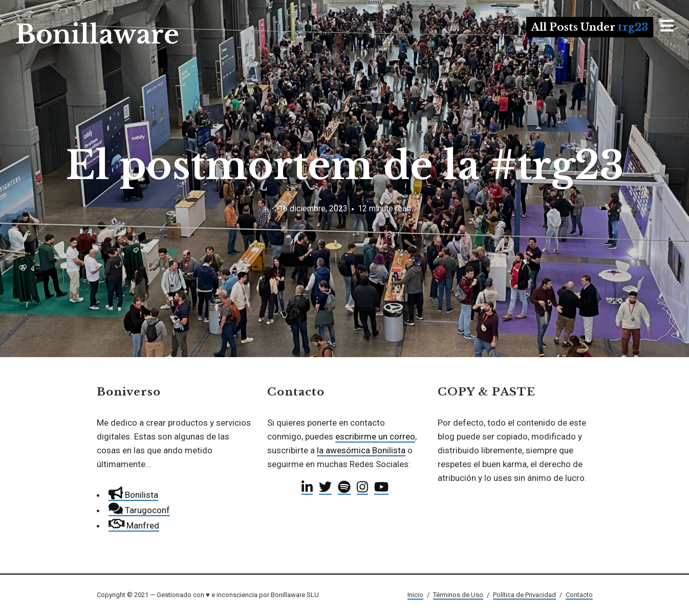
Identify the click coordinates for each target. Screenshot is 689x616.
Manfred (134, 525)
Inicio (415, 595)
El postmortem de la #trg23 (345, 166)
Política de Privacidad (524, 595)
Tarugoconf (139, 510)
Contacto (579, 595)
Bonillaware (97, 35)
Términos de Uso (458, 595)
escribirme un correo (375, 436)
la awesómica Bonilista (361, 450)
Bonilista (133, 495)
